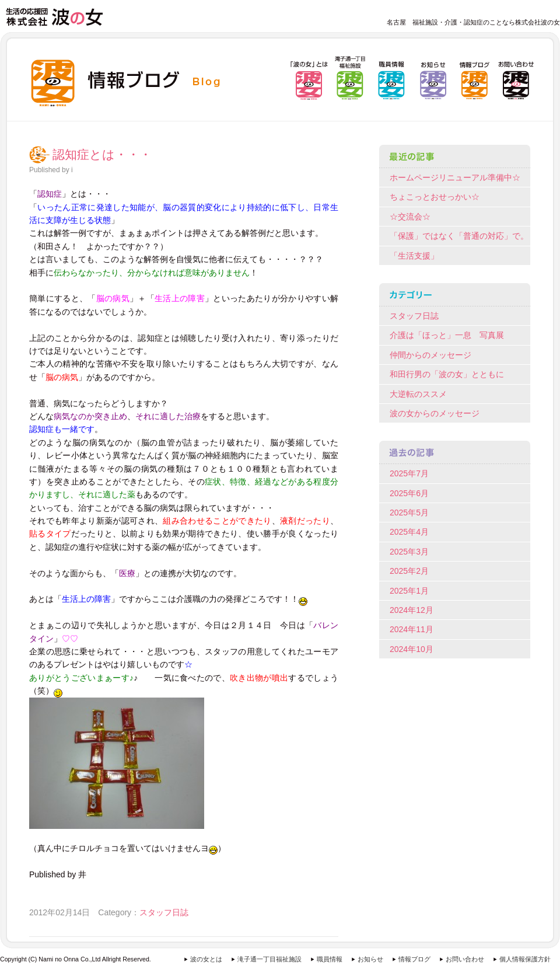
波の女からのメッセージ (435, 413)
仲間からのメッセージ (430, 355)
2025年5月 (409, 513)
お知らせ (370, 959)
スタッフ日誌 (164, 912)
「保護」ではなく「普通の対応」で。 (459, 236)
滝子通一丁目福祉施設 (269, 959)
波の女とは (206, 959)
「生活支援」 (414, 256)
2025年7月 (409, 473)
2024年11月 (412, 629)
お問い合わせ (465, 959)
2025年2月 (409, 571)
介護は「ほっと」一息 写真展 (447, 335)
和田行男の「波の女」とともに (447, 374)
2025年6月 (409, 493)
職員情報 (330, 959)
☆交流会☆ (410, 217)
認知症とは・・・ (102, 155)
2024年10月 (412, 649)
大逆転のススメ (418, 394)
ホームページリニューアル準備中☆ (455, 177)
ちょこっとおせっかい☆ (435, 197)
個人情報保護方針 (525, 959)
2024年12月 (412, 610)
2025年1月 (409, 591)
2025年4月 (409, 532)
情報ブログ (414, 959)
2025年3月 (409, 552)
